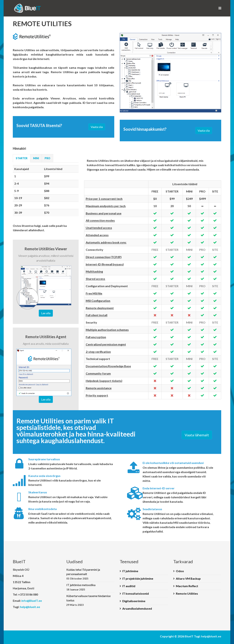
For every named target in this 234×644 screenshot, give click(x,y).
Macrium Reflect (187, 586)
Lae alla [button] (46, 313)
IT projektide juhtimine (138, 578)
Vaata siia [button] (97, 127)
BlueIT (189, 636)
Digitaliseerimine (134, 601)
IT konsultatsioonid (136, 593)
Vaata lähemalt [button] (197, 435)
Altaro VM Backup (188, 578)
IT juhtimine (130, 571)
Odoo (180, 571)
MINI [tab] (36, 158)
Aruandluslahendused (137, 608)
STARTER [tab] (22, 158)
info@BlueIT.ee (32, 601)
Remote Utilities (187, 593)
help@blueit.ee (30, 607)
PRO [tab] (47, 158)
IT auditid (129, 586)
